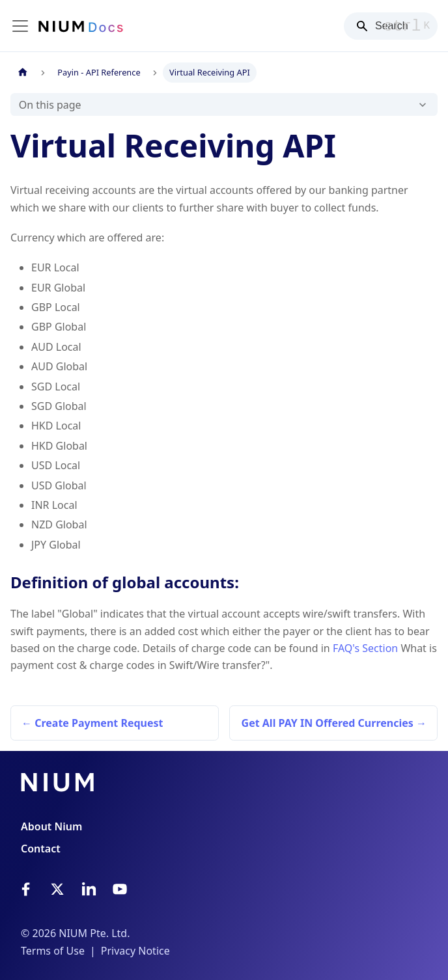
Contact (41, 849)
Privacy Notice (135, 951)
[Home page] (23, 73)
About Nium (51, 826)
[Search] (391, 26)
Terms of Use (53, 951)
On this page (50, 105)
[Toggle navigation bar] (20, 26)
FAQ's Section (365, 648)
